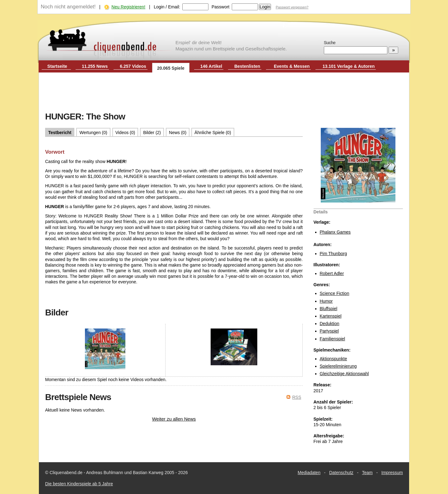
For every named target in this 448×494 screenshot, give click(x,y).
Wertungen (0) (93, 133)
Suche (330, 43)
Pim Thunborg (334, 254)
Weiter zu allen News (174, 419)
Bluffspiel (329, 309)
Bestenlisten (247, 66)
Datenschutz (341, 473)
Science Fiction (335, 293)
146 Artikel (211, 66)
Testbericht (60, 133)
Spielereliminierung (338, 366)
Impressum (392, 473)
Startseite (57, 66)
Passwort (221, 7)
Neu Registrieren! (128, 7)
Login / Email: (167, 7)
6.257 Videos (133, 66)
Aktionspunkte (334, 359)
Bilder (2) (152, 133)
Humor (326, 301)
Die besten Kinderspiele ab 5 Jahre (79, 484)
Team (367, 473)
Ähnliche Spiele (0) (213, 133)
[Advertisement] (224, 93)
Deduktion (330, 324)
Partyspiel (329, 331)
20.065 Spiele (171, 68)
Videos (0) (125, 133)
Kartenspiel (331, 316)
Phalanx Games (335, 232)
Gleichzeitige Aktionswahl (344, 374)
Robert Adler (332, 273)
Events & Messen (292, 66)
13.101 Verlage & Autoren (349, 66)
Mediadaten (309, 473)
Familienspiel (333, 339)
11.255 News (95, 66)
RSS (297, 397)
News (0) (178, 133)
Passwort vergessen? (292, 7)
